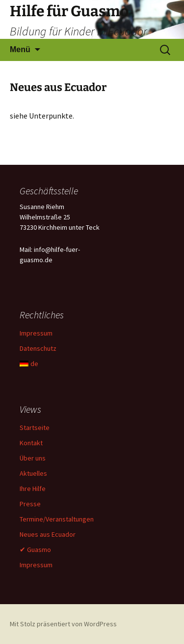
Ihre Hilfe (33, 489)
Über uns (33, 458)
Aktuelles (33, 473)
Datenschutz (38, 348)
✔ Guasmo (35, 550)
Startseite (35, 428)
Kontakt (31, 443)
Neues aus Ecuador (48, 534)
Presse (30, 504)
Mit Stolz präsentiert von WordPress (63, 624)
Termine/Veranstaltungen (57, 519)
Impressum (36, 333)
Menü (20, 49)
